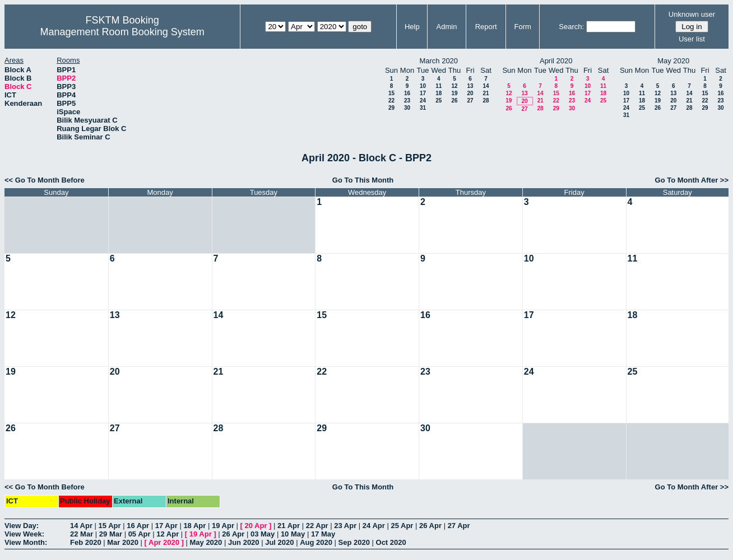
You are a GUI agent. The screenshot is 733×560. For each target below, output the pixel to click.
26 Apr (430, 526)
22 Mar (82, 534)
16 (407, 93)
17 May (323, 534)
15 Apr (110, 526)
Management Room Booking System (122, 32)
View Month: (26, 542)
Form (523, 27)
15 (391, 93)
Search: (571, 27)
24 (423, 101)
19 (454, 93)
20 (470, 93)
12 (454, 86)
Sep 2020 (354, 542)
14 (486, 86)
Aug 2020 (316, 542)
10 (423, 86)
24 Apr (374, 526)
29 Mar (111, 534)
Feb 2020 (86, 542)
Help (412, 27)
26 (454, 101)
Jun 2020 (244, 542)
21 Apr (289, 526)
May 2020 (206, 542)
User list (692, 39)
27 (470, 101)
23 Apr (345, 526)
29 (391, 108)
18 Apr (194, 526)
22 (391, 101)
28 (486, 101)
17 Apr (166, 526)
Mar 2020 (123, 542)
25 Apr (402, 526)
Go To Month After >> (692, 180)
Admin (447, 27)
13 (470, 86)
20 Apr (256, 526)
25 (439, 101)
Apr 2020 (164, 542)
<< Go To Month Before (45, 180)
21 (486, 93)
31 (423, 108)
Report (486, 27)
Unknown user (692, 14)
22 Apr (317, 526)
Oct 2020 (391, 542)
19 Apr (223, 526)
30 (407, 108)
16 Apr (138, 526)
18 (439, 93)
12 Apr (168, 534)
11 (439, 86)
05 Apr (140, 534)
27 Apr (459, 526)
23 (407, 101)
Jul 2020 (279, 542)
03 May (263, 534)
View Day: (22, 526)
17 (423, 93)
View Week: (24, 534)
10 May (293, 534)
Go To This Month (363, 180)
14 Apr (81, 526)
